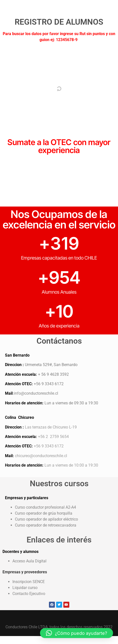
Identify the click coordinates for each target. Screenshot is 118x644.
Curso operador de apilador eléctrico (46, 519)
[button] (77, 633)
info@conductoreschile (34, 393)
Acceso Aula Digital (29, 561)
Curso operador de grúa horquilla (44, 513)
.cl (56, 393)
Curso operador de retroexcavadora (46, 525)
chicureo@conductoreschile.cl (41, 456)
